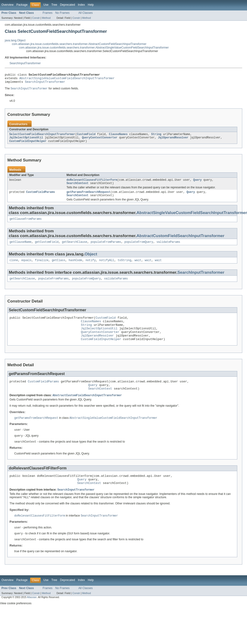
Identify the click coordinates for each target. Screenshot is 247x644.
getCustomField (47, 248)
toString (124, 267)
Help (91, 5)
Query (198, 184)
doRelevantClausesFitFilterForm (92, 184)
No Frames (63, 13)
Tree (54, 5)
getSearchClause (75, 248)
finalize (42, 267)
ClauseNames (118, 137)
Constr (36, 18)
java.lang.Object (15, 40)
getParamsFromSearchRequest (89, 197)
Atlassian (32, 616)
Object (91, 261)
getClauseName (20, 248)
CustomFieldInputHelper (28, 145)
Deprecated (68, 5)
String (156, 137)
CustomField (86, 137)
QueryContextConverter (100, 141)
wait (138, 267)
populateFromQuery (139, 248)
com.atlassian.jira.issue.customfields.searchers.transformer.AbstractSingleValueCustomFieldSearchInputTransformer (94, 48)
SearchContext (77, 188)
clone (14, 267)
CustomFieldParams (41, 197)
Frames (47, 13)
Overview (7, 5)
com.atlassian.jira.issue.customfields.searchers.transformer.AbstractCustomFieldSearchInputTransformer (79, 44)
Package (22, 5)
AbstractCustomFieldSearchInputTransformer (180, 242)
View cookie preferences (16, 622)
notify (91, 267)
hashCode (75, 267)
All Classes (86, 13)
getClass (59, 267)
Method (46, 18)
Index (81, 5)
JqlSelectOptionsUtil (26, 141)
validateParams (168, 248)
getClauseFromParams (26, 225)
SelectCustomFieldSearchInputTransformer (42, 137)
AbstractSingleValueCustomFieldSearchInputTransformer (67, 79)
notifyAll (107, 267)
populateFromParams (106, 248)
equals (27, 267)
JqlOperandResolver (173, 141)
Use (46, 5)
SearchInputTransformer (25, 63)
